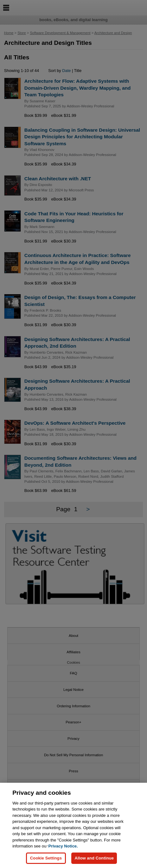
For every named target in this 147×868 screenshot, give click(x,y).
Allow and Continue (94, 859)
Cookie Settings (46, 859)
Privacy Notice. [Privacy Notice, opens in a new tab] (63, 847)
